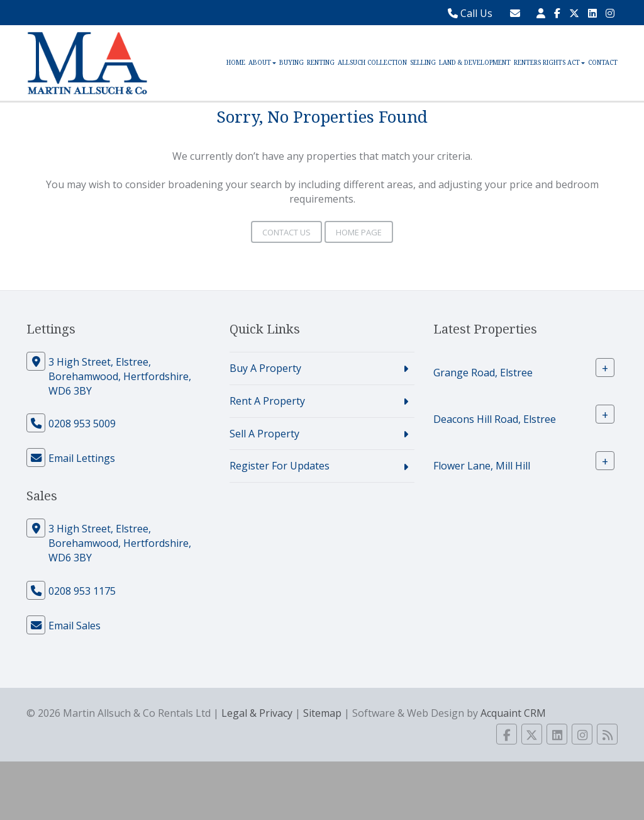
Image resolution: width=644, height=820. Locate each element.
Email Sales (75, 626)
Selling (423, 63)
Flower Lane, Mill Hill (482, 466)
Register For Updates (280, 466)
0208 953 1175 (82, 591)
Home (236, 63)
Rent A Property (267, 401)
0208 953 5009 (82, 424)
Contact (603, 63)
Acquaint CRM (513, 713)
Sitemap (322, 713)
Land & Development (475, 63)
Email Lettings (82, 458)
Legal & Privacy (257, 713)
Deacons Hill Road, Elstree (495, 419)
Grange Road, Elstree (483, 373)
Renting (321, 63)
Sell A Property (264, 434)
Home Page (359, 232)
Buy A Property (265, 368)
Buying (291, 63)
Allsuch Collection (372, 63)
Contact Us (286, 232)
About (262, 63)
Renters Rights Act (549, 63)
